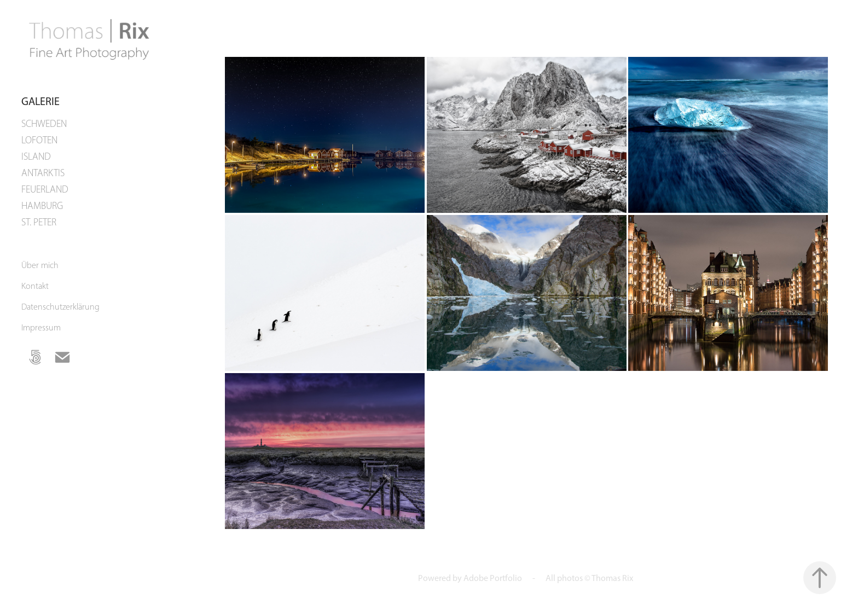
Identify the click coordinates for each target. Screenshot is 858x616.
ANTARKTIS (43, 173)
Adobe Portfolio (493, 578)
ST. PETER (39, 222)
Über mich (40, 265)
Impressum (41, 327)
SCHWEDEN (44, 124)
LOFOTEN (39, 140)
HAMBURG (42, 206)
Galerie (40, 101)
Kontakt (35, 286)
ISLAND (36, 156)
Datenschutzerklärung (60, 307)
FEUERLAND (45, 189)
